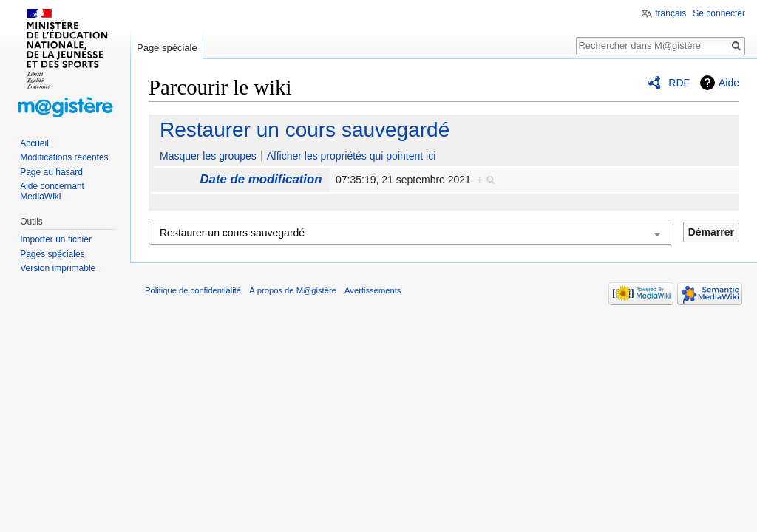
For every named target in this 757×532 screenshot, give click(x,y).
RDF (679, 83)
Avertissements (373, 290)
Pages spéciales (52, 254)
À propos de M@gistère (293, 290)
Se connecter (719, 13)
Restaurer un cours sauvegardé (305, 130)
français (671, 13)
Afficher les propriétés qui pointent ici (352, 156)
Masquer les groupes (208, 156)
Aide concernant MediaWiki (52, 191)
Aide (729, 83)
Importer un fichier (56, 239)
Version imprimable (58, 268)
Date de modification (261, 179)
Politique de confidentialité (193, 290)
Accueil (34, 143)
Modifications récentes (64, 157)
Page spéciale (167, 48)
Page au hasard (51, 172)
